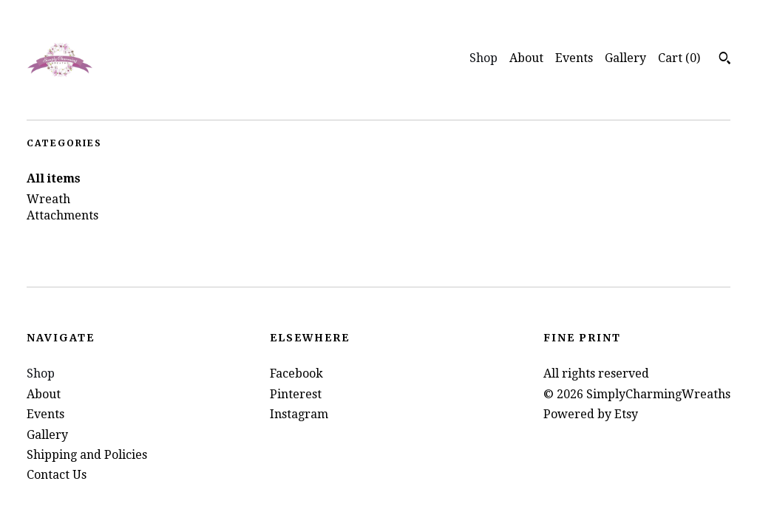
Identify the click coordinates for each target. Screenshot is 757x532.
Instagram (299, 414)
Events (574, 58)
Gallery (625, 58)
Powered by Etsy (591, 414)
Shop (483, 58)
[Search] (725, 60)
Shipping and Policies (87, 455)
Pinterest (296, 394)
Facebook (296, 374)
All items (54, 178)
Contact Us (57, 475)
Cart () (679, 58)
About (526, 58)
